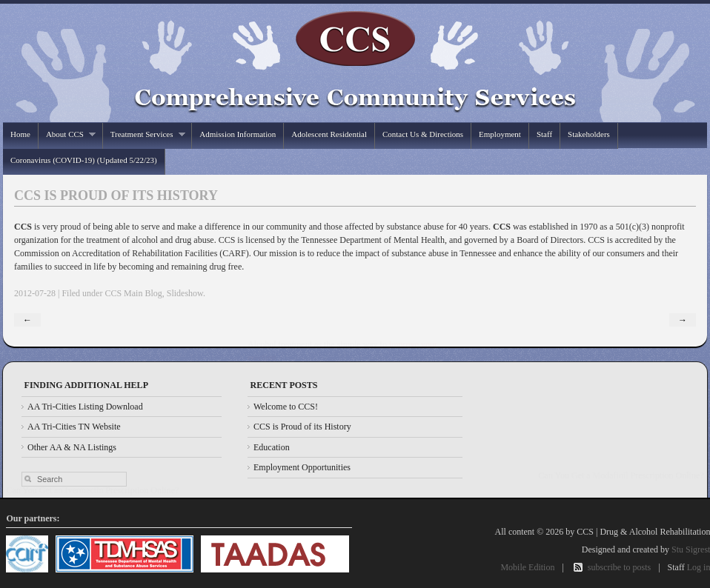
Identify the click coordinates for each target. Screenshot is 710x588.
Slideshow (185, 293)
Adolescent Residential (329, 134)
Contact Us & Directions (423, 134)
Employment (500, 134)
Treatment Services (144, 134)
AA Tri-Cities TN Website (74, 427)
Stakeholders (589, 134)
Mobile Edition (527, 567)
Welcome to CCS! (286, 407)
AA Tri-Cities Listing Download (85, 407)
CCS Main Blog (133, 293)
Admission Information (238, 134)
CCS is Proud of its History (302, 427)
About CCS (67, 134)
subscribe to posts (619, 567)
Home (20, 134)
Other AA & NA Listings (72, 447)
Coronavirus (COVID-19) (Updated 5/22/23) (84, 160)
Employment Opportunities (302, 467)
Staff (544, 134)
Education (272, 447)
